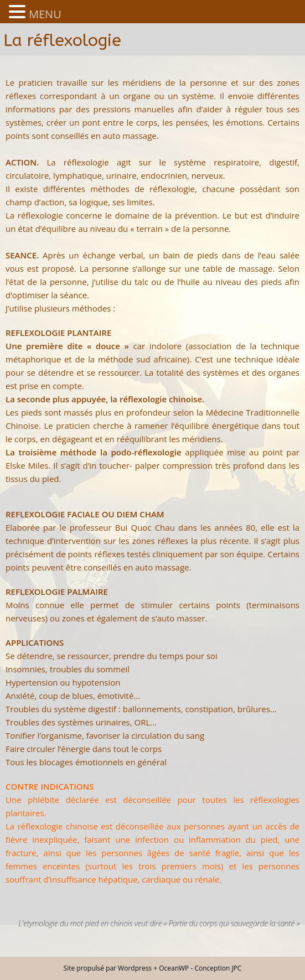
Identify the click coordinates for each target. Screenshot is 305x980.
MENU (45, 14)
